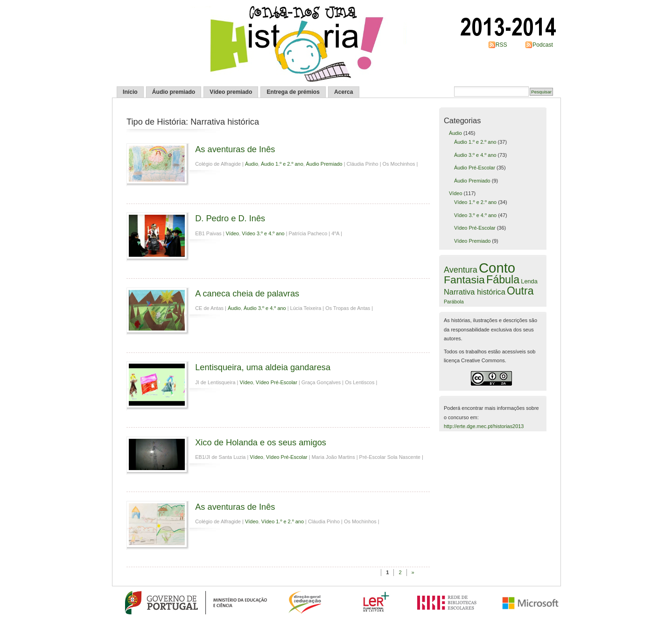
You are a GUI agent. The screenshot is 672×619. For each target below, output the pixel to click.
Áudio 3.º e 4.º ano (265, 308)
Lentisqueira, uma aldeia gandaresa (263, 367)
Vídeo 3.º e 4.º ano (263, 233)
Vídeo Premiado (472, 241)
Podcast (543, 45)
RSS (501, 45)
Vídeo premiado (231, 92)
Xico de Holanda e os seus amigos (261, 442)
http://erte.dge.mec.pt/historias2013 (484, 426)
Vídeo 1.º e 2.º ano (283, 521)
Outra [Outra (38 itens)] (520, 291)
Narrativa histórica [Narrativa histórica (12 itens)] (475, 292)
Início (130, 92)
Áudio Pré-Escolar (475, 168)
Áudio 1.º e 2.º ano (282, 164)
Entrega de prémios (293, 92)
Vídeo (233, 233)
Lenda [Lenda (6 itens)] (529, 281)
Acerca (344, 92)
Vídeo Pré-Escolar (276, 382)
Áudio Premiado (324, 164)
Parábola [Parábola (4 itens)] (454, 302)
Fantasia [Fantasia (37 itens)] (464, 280)
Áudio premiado (174, 92)
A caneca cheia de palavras (247, 293)
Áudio (252, 164)
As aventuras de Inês (235, 149)
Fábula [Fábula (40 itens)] (503, 280)
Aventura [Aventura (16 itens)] (461, 270)
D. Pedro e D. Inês (230, 218)
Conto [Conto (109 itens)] (497, 268)
